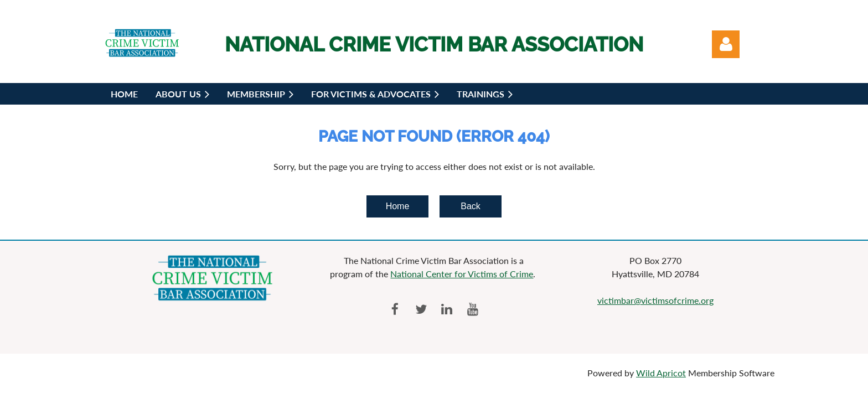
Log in (726, 44)
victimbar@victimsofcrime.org (655, 300)
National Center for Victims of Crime (462, 274)
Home (398, 206)
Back (471, 206)
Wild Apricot (661, 373)
